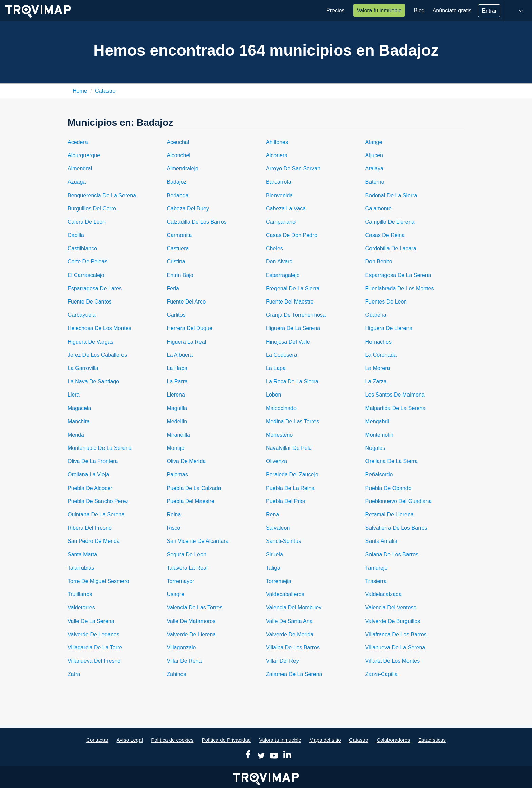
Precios (335, 10)
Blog (419, 10)
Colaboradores (393, 740)
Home (80, 91)
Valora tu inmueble (379, 10)
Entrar (489, 11)
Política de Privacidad (226, 740)
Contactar (97, 740)
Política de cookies (172, 740)
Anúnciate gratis (452, 10)
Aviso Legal (130, 740)
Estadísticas (432, 740)
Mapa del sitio (325, 740)
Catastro (105, 91)
